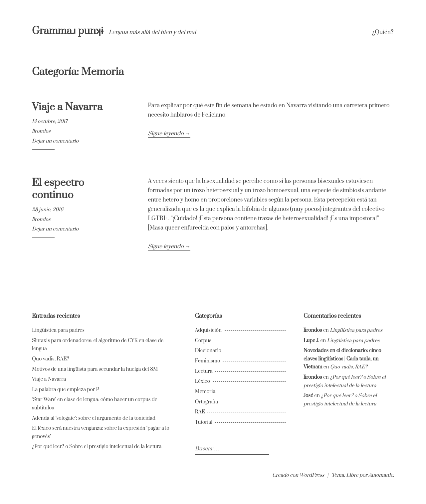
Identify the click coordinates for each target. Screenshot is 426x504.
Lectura (204, 371)
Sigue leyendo (169, 134)
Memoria (205, 392)
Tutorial (204, 422)
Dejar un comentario (55, 141)
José (308, 396)
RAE (200, 412)
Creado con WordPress (298, 475)
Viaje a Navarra (67, 107)
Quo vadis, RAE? (51, 359)
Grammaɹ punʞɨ (69, 31)
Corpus (203, 341)
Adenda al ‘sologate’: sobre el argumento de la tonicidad (94, 418)
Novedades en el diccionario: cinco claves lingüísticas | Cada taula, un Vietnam (342, 359)
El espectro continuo (58, 189)
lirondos (41, 131)
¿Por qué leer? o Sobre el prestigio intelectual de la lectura (97, 447)
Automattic (381, 475)
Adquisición (208, 330)
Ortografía (207, 402)
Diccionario (208, 351)
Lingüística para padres (58, 330)
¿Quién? (383, 32)
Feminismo (208, 361)
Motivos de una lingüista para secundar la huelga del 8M (95, 369)
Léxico (203, 381)
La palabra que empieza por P (66, 390)
